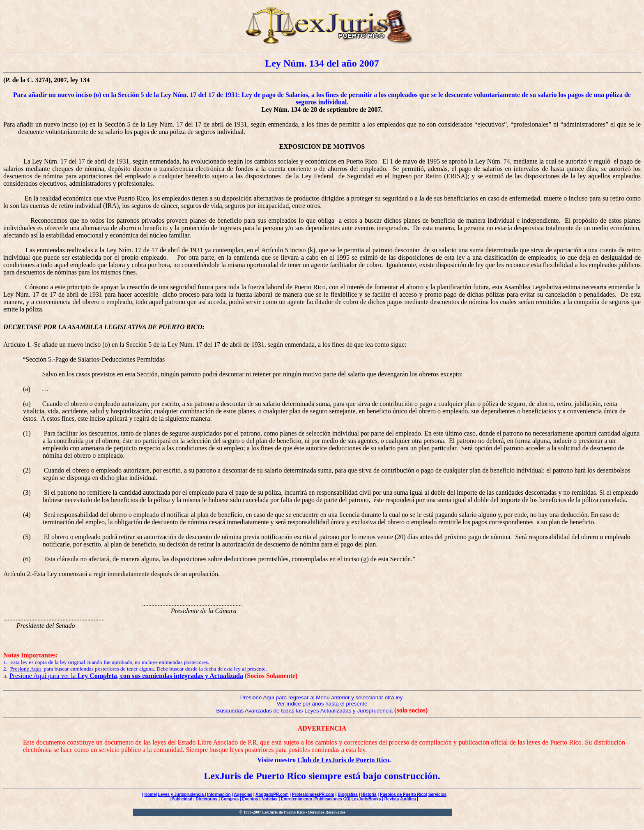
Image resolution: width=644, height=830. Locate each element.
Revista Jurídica (400, 799)
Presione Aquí (26, 669)
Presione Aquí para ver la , (126, 676)
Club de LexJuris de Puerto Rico (343, 760)
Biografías (348, 794)
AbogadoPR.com (272, 794)
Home (150, 794)
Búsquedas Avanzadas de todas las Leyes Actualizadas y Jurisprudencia (305, 711)
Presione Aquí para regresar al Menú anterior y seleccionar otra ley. (322, 697)
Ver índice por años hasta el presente (322, 704)
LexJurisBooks (366, 799)
